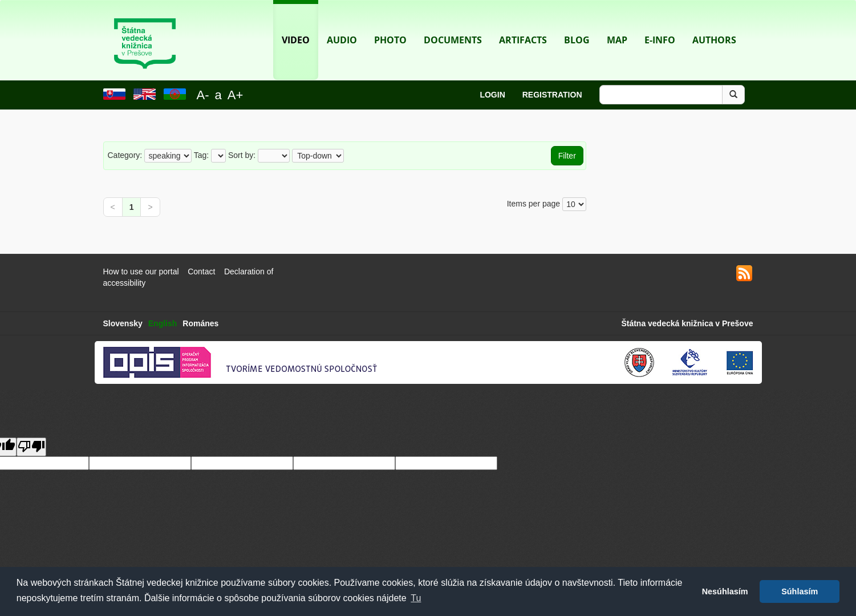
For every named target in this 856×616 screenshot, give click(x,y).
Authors (714, 23)
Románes (200, 323)
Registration (552, 95)
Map (617, 23)
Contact (201, 271)
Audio (342, 23)
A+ (236, 95)
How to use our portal (141, 271)
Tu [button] (416, 598)
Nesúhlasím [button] (725, 591)
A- (203, 95)
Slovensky (123, 323)
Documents (453, 23)
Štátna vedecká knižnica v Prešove (687, 323)
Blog (577, 23)
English (163, 323)
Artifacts (523, 23)
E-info (660, 23)
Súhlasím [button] (800, 591)
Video (296, 23)
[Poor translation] (31, 447)
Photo (390, 23)
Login (492, 95)
